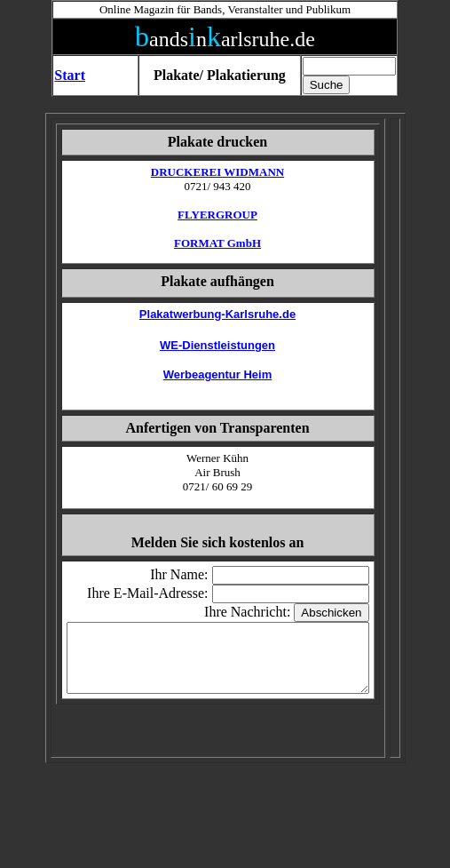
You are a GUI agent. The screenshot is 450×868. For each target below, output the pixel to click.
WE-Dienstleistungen (217, 345)
